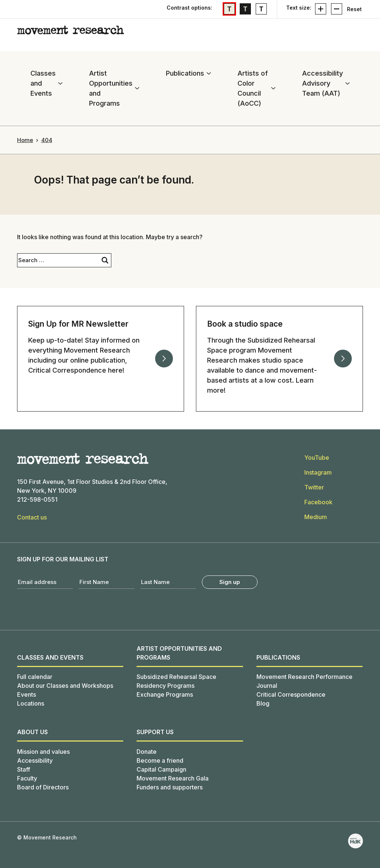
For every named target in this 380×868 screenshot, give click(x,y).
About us (32, 732)
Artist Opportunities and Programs (111, 88)
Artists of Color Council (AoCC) (253, 88)
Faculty (27, 778)
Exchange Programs (165, 694)
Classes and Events (43, 83)
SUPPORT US (155, 732)
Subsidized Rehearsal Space (176, 677)
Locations (31, 703)
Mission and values (43, 752)
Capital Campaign (161, 769)
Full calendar (35, 677)
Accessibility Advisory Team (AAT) (322, 83)
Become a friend (160, 760)
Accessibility (35, 760)
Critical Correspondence (291, 694)
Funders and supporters (170, 787)
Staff (24, 769)
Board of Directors (43, 787)
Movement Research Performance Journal (304, 681)
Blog (263, 703)
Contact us (32, 517)
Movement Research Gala (173, 778)
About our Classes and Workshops (65, 686)
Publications (185, 73)
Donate (147, 752)
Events (27, 694)
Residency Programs (166, 686)
